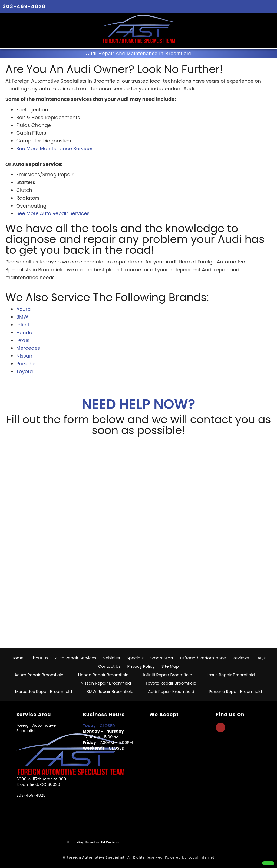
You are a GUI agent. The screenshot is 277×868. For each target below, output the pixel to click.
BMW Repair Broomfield (110, 691)
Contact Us (109, 666)
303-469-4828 (24, 6)
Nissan (24, 356)
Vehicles (112, 658)
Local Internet (201, 857)
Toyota (25, 371)
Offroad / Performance (203, 658)
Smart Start (162, 658)
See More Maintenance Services (55, 148)
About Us (39, 658)
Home (17, 658)
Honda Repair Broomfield (103, 675)
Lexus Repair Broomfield (231, 675)
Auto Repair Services (76, 658)
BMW (22, 317)
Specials (135, 658)
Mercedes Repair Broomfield (43, 691)
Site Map (170, 666)
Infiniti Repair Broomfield (168, 675)
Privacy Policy (141, 666)
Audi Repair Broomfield (171, 691)
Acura (23, 309)
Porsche (26, 364)
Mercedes (28, 348)
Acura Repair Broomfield (39, 675)
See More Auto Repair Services (53, 213)
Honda (24, 333)
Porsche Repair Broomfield (235, 691)
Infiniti (23, 325)
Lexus (23, 340)
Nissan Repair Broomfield (106, 683)
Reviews (241, 658)
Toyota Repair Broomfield (171, 683)
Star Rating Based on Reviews (91, 842)
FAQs (261, 658)
